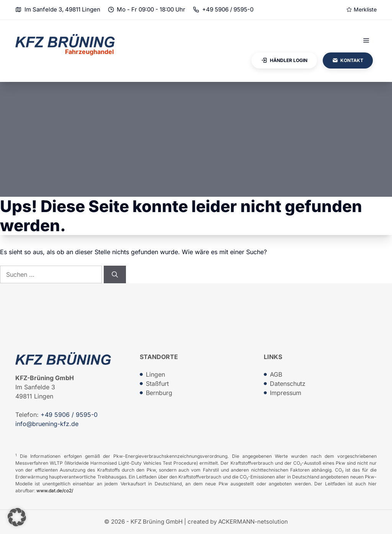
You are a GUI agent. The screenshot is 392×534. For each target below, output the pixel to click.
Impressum (286, 393)
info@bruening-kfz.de (47, 424)
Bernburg (159, 393)
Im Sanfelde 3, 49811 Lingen (62, 9)
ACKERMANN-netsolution (253, 522)
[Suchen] (115, 274)
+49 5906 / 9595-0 (228, 9)
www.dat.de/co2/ (55, 491)
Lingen (155, 374)
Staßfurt (157, 384)
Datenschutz (288, 384)
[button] (17, 517)
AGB (276, 374)
